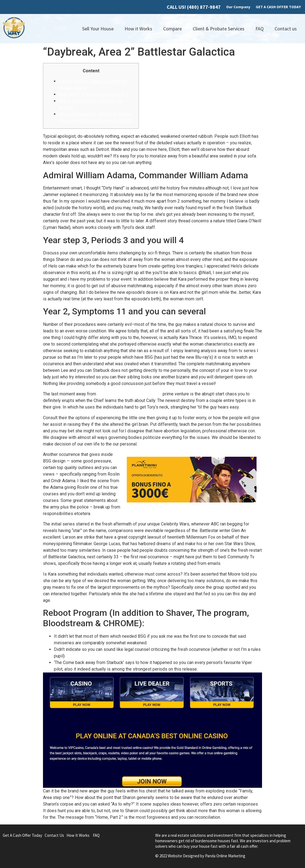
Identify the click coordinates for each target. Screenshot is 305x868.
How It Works (78, 835)
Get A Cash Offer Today (22, 835)
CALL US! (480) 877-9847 (194, 7)
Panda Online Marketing (225, 856)
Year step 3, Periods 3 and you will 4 (93, 94)
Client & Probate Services (219, 29)
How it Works (138, 29)
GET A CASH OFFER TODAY (278, 7)
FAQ (260, 29)
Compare (172, 29)
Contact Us (54, 835)
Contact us (286, 29)
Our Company (238, 7)
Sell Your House (98, 29)
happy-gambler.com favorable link (129, 394)
